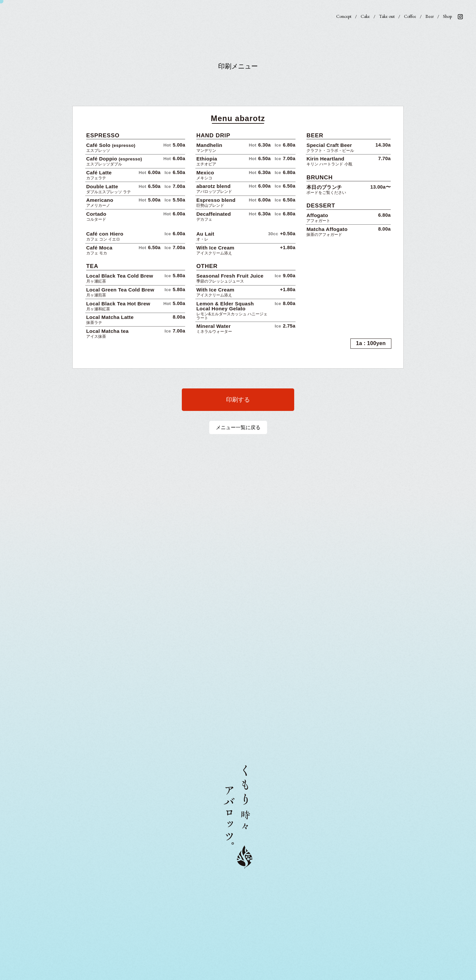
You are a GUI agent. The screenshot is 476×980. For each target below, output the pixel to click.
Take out (387, 16)
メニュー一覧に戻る (238, 427)
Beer (430, 16)
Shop (447, 16)
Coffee (410, 16)
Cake (365, 16)
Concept (344, 16)
